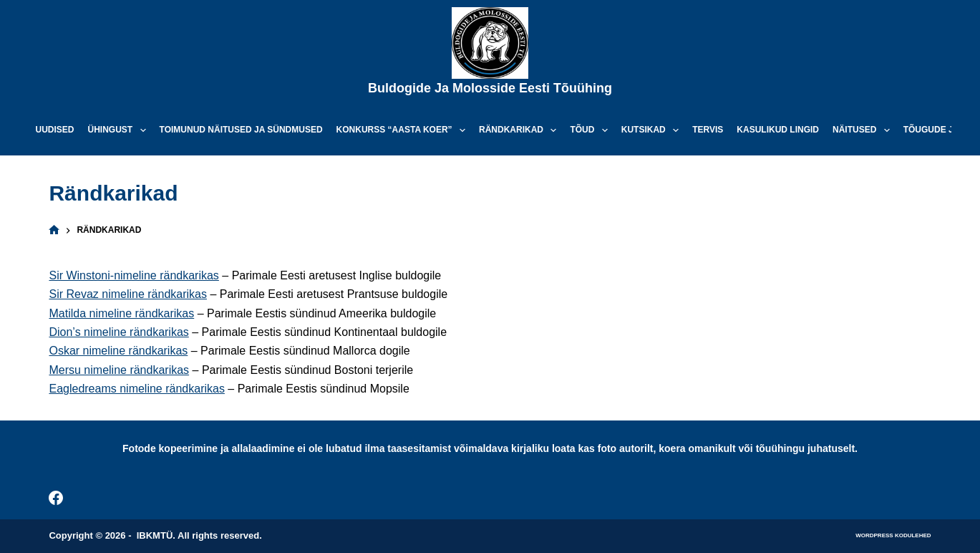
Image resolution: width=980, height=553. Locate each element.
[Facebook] (56, 498)
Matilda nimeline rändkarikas (121, 313)
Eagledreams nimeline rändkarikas (136, 389)
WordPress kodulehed (893, 535)
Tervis (708, 130)
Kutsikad (653, 130)
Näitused (864, 130)
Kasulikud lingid (778, 130)
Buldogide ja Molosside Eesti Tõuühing (490, 88)
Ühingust (120, 130)
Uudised (55, 130)
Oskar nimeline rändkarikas (118, 351)
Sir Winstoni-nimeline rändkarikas (134, 275)
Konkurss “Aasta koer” (404, 130)
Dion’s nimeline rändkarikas (118, 332)
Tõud (591, 130)
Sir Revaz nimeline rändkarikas (128, 294)
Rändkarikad (520, 130)
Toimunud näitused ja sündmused (241, 130)
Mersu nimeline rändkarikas (119, 370)
